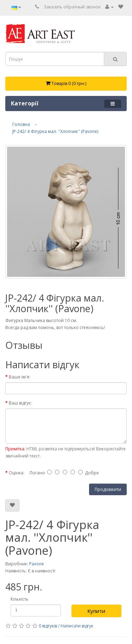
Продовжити (108, 489)
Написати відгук (77, 626)
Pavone (37, 564)
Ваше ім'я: (20, 377)
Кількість (20, 599)
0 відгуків (48, 626)
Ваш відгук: (20, 403)
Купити (96, 611)
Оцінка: (17, 473)
